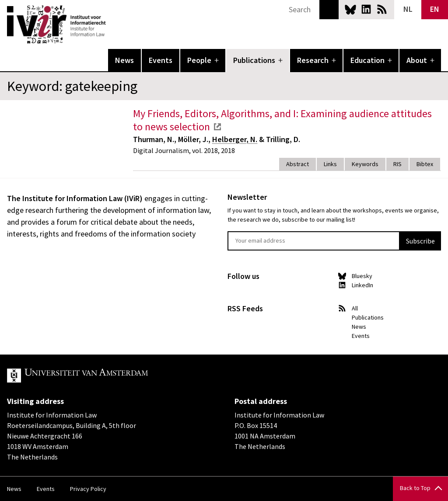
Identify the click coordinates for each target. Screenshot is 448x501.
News (124, 60)
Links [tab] (330, 164)
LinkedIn (366, 9)
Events (161, 60)
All (355, 308)
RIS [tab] (397, 164)
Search (329, 10)
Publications (254, 60)
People (199, 60)
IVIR (112, 24)
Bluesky (350, 9)
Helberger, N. (235, 139)
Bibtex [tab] (425, 164)
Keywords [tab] (365, 164)
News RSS (382, 9)
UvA (108, 376)
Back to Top (415, 488)
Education (367, 60)
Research (313, 60)
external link (217, 127)
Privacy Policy (88, 489)
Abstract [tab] (297, 164)
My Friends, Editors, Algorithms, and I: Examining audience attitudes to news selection (282, 120)
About (417, 60)
